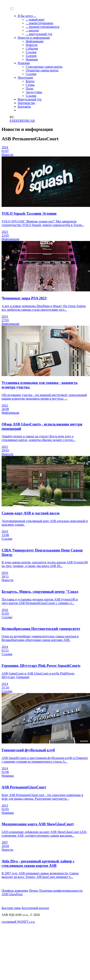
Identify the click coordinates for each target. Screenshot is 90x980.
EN (12, 121)
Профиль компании (15, 891)
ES (24, 121)
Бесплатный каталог (35, 908)
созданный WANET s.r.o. (18, 922)
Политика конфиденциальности (61, 891)
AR (33, 121)
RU (28, 121)
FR (20, 121)
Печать (34, 891)
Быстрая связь (11, 908)
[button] (12, 9)
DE (16, 121)
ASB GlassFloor (12, 894)
